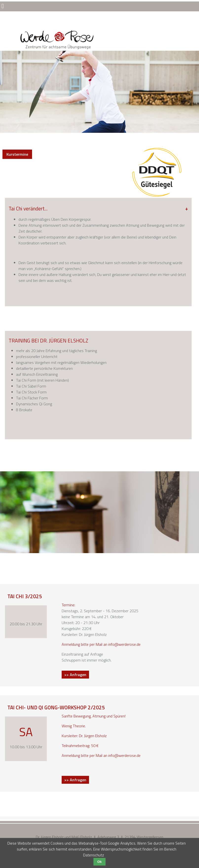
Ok (100, 862)
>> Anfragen (77, 675)
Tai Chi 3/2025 (25, 596)
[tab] (98, 244)
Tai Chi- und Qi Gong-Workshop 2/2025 (56, 707)
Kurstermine (17, 154)
